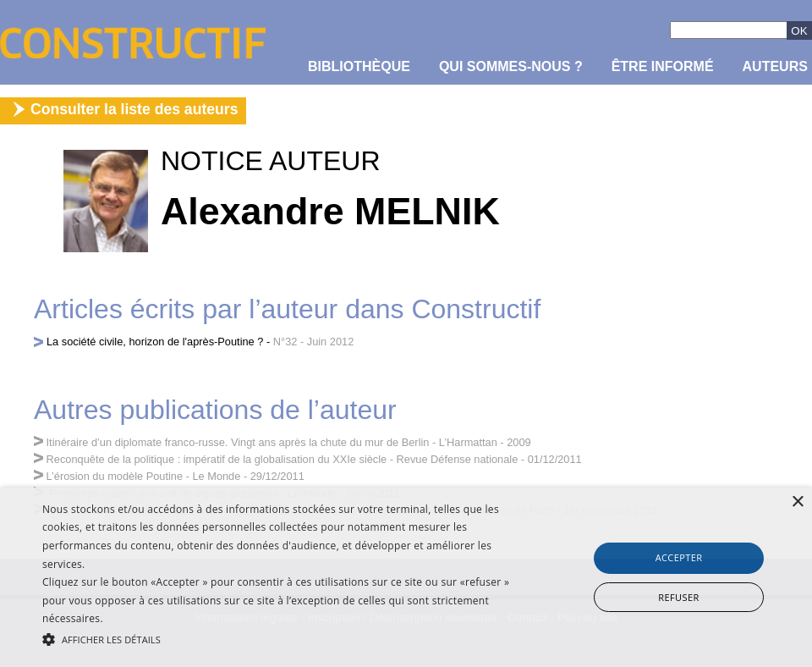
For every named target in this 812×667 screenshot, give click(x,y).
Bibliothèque (359, 66)
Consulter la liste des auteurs (134, 109)
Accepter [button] (679, 557)
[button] (279, 638)
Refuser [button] (678, 597)
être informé (663, 66)
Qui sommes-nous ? (511, 66)
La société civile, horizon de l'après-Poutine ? (155, 342)
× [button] (797, 502)
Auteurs (775, 66)
